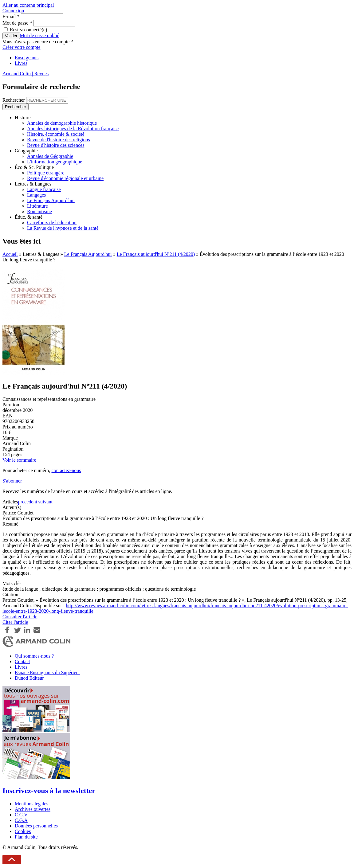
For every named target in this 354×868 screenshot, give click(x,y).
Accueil (10, 254)
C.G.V (21, 815)
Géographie (26, 151)
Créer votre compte (22, 47)
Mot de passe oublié (40, 35)
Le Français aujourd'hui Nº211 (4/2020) (156, 254)
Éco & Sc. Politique (34, 167)
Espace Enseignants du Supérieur (47, 673)
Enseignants (27, 58)
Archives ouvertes (33, 809)
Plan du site (26, 837)
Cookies (23, 831)
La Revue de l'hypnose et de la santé (63, 228)
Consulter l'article (20, 617)
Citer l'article (15, 622)
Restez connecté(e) (28, 30)
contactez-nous (66, 470)
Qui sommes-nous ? (34, 656)
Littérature (37, 206)
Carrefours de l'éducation (52, 223)
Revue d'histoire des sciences (56, 145)
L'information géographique (55, 162)
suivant (45, 502)
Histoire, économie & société (56, 134)
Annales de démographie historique (62, 123)
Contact (22, 661)
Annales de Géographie (50, 156)
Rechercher (14, 100)
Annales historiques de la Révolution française (73, 129)
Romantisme (39, 211)
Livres (21, 63)
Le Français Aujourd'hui (51, 200)
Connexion (13, 11)
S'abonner (12, 481)
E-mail (11, 16)
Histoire (23, 117)
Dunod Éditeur (29, 678)
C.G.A (21, 820)
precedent (28, 502)
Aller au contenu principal (28, 5)
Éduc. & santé (29, 217)
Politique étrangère (46, 173)
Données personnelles (36, 826)
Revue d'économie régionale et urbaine (65, 178)
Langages (36, 195)
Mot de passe (17, 23)
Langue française (44, 189)
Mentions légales (31, 804)
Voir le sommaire (19, 460)
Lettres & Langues (33, 184)
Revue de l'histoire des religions (59, 140)
